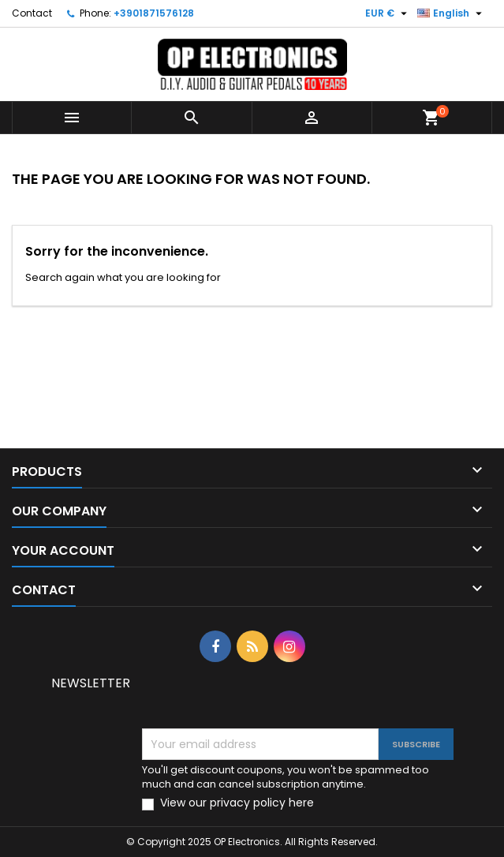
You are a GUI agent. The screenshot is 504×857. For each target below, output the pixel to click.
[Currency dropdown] (388, 13)
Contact (32, 13)
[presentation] (274, 698)
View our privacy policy (237, 803)
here (301, 803)
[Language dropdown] (452, 13)
